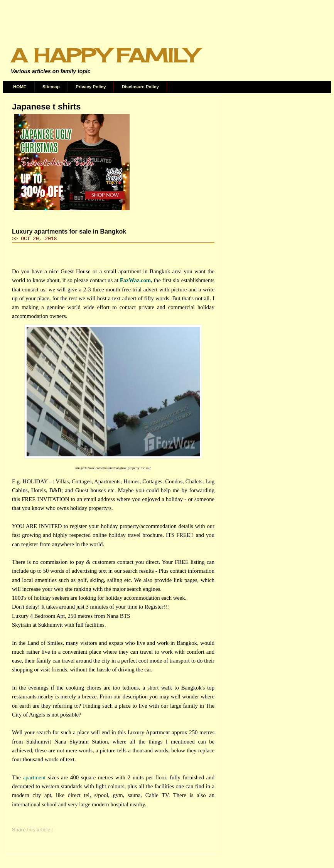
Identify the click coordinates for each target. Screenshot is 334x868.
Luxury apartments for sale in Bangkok (69, 231)
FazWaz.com (135, 280)
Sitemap (51, 87)
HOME (20, 87)
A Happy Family (104, 55)
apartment (35, 777)
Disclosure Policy (140, 87)
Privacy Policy (91, 87)
